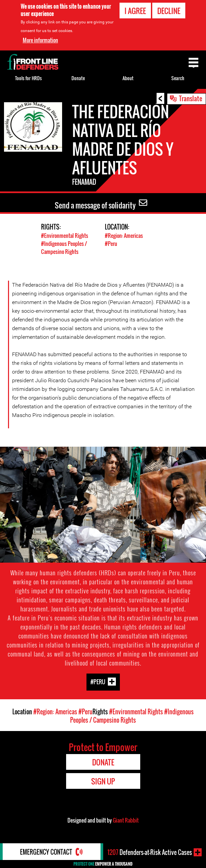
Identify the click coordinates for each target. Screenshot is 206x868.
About (128, 78)
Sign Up (103, 781)
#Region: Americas (124, 236)
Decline (169, 11)
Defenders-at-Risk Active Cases (150, 852)
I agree (135, 11)
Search (178, 78)
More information (40, 40)
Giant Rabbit (126, 820)
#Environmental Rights (65, 236)
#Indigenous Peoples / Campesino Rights (64, 248)
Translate (191, 98)
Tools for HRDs (28, 78)
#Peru (111, 244)
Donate (78, 78)
